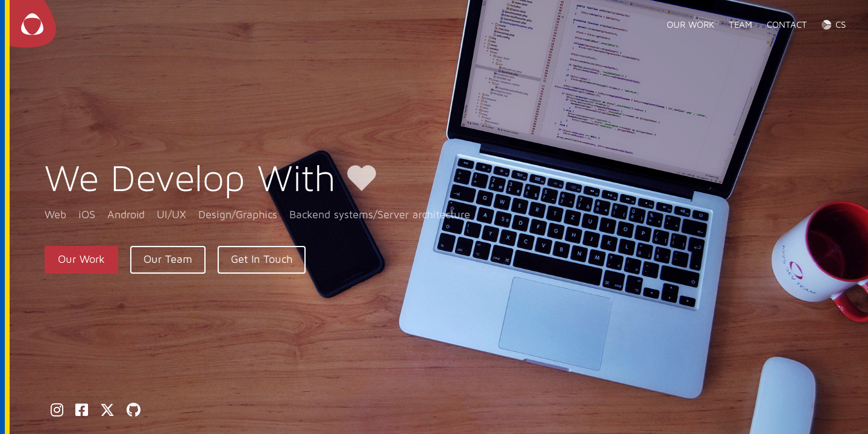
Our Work (81, 259)
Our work (690, 25)
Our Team (168, 259)
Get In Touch (262, 259)
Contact (787, 25)
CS (841, 25)
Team (741, 25)
